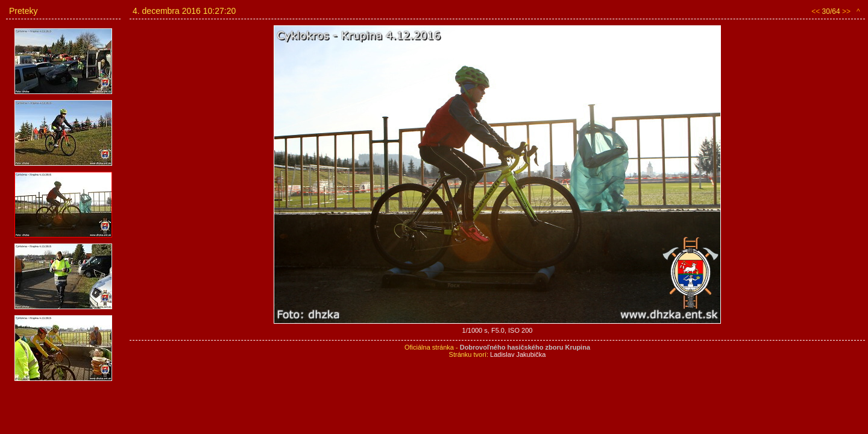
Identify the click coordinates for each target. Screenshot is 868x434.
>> (846, 11)
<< (816, 11)
